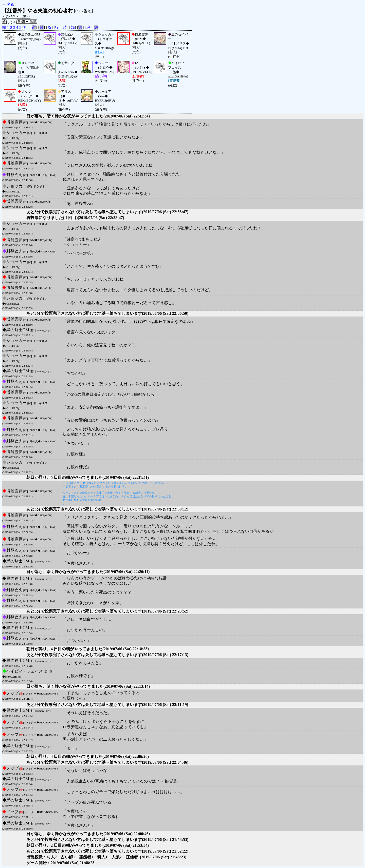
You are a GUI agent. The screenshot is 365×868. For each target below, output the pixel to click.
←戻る (8, 4)
